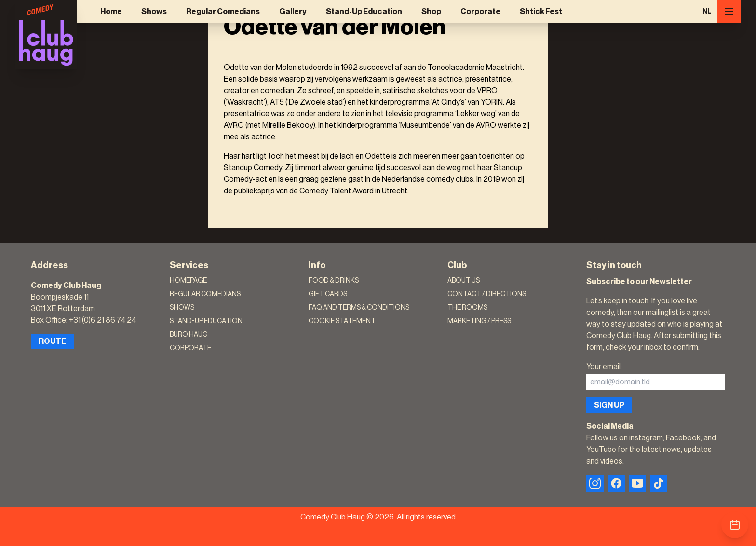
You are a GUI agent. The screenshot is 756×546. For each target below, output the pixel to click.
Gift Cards (328, 294)
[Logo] (46, 35)
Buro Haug (189, 335)
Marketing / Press (479, 321)
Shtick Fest (541, 12)
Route (52, 341)
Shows (154, 12)
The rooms (467, 308)
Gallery (293, 12)
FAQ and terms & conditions (359, 308)
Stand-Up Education (364, 12)
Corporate (480, 12)
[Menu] (729, 12)
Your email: (604, 367)
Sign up (609, 405)
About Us (464, 281)
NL (707, 12)
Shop (431, 12)
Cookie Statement (342, 321)
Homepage (188, 281)
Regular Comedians (223, 12)
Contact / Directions (487, 294)
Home (111, 12)
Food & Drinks (334, 281)
